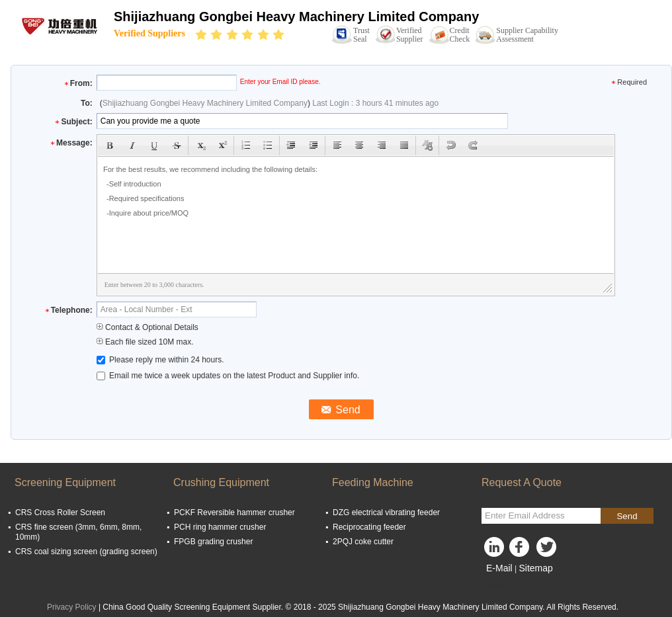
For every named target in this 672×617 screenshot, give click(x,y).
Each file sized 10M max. (145, 342)
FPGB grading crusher (213, 542)
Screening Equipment (65, 482)
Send (627, 516)
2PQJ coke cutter (363, 542)
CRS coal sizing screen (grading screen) (86, 552)
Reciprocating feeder (369, 527)
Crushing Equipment (221, 482)
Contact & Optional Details (147, 327)
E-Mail (499, 568)
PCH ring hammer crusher (220, 527)
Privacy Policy (72, 607)
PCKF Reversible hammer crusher (234, 513)
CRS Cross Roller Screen (60, 513)
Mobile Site (505, 585)
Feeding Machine (373, 482)
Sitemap (535, 568)
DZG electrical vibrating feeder (386, 513)
